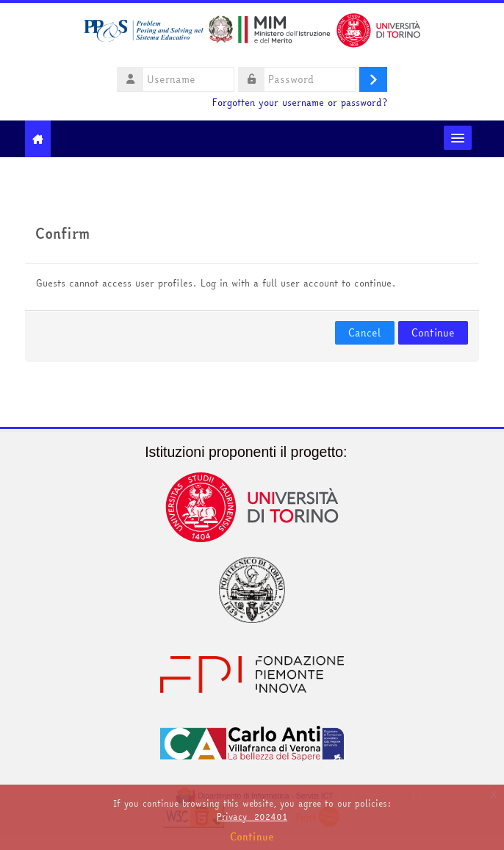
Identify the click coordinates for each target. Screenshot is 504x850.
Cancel (365, 333)
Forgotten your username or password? (300, 102)
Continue (433, 333)
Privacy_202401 (252, 817)
